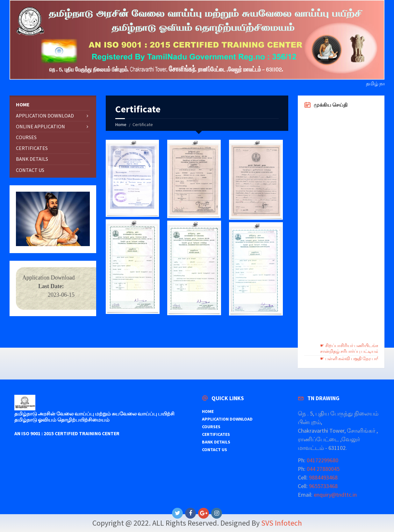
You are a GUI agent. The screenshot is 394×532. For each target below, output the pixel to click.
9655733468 (323, 486)
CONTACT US (30, 170)
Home (121, 124)
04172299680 (322, 460)
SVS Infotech (282, 523)
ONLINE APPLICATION (40, 126)
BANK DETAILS (32, 159)
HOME (23, 104)
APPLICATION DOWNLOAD (45, 116)
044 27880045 (322, 469)
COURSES (26, 137)
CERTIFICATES (32, 148)
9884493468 (323, 477)
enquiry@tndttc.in (335, 495)
